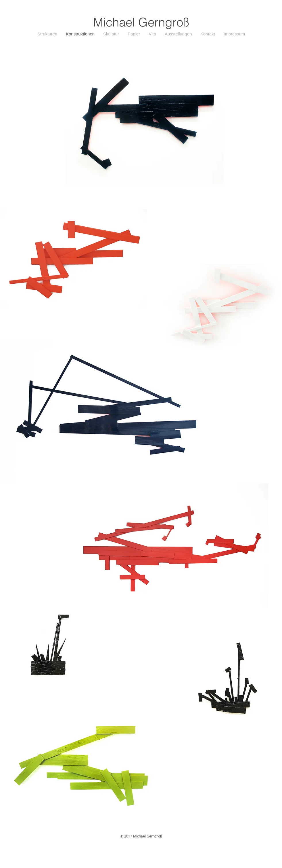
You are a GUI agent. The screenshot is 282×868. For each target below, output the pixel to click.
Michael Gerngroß (141, 22)
